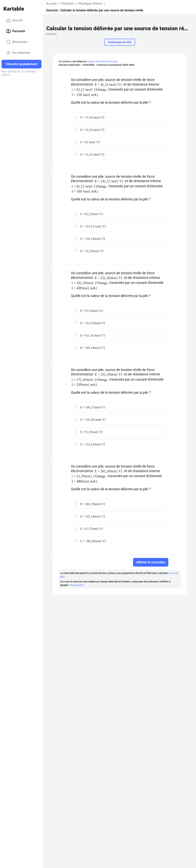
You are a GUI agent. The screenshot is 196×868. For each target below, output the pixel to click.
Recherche (17, 42)
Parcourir (16, 31)
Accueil (14, 20)
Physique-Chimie (90, 4)
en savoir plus (77, 585)
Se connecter (18, 53)
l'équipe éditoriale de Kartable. (103, 61)
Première (68, 4)
